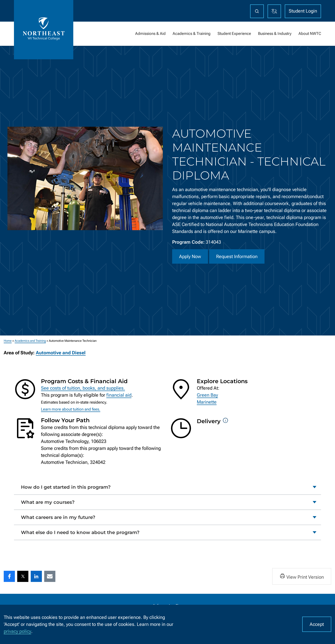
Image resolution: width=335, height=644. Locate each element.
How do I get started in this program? (66, 487)
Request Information (237, 256)
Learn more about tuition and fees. (71, 409)
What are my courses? (48, 502)
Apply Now (190, 256)
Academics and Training (30, 341)
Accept (317, 624)
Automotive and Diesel (61, 353)
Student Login (303, 11)
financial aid (119, 395)
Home (8, 341)
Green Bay (207, 395)
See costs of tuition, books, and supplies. (83, 388)
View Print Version (302, 576)
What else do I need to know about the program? (80, 532)
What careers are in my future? (58, 517)
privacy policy (17, 631)
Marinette (207, 402)
